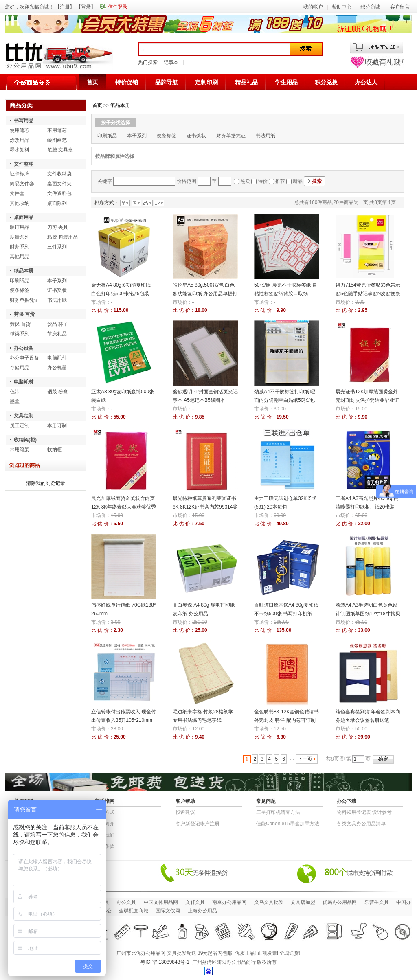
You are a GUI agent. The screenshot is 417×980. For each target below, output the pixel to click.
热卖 (245, 181)
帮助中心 (342, 7)
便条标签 (20, 290)
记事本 (171, 62)
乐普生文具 (377, 902)
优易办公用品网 (340, 902)
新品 (298, 181)
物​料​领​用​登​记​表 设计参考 (364, 812)
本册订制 (57, 425)
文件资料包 (59, 193)
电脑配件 (57, 358)
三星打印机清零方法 (278, 812)
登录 (86, 7)
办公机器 (57, 368)
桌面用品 (24, 217)
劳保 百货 (24, 314)
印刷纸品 (20, 281)
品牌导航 (167, 82)
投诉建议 (185, 812)
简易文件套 (22, 184)
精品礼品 (246, 82)
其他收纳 (20, 203)
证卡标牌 (20, 174)
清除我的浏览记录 (46, 483)
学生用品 (286, 82)
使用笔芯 (20, 130)
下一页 (305, 759)
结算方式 (105, 812)
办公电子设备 (24, 358)
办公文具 (126, 902)
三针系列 (57, 247)
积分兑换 (326, 82)
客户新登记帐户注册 (198, 824)
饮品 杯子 (58, 324)
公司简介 (105, 824)
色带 (15, 392)
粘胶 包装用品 (63, 237)
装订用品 (20, 227)
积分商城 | (372, 7)
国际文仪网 (168, 911)
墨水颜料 (20, 150)
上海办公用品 (202, 911)
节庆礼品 (57, 334)
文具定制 (24, 416)
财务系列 (20, 247)
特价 (263, 181)
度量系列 (20, 237)
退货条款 (105, 846)
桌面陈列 (57, 203)
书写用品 (24, 121)
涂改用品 (20, 140)
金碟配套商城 (134, 911)
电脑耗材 (24, 382)
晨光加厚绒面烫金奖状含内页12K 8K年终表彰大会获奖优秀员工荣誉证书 (124, 507)
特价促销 (127, 82)
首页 (92, 82)
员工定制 (20, 425)
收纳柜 (55, 449)
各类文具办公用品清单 (361, 824)
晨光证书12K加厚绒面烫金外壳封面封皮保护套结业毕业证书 (367, 400)
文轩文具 (195, 902)
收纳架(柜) (25, 440)
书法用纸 (57, 300)
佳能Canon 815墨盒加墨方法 (288, 824)
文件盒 (17, 193)
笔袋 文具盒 (60, 150)
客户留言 (400, 7)
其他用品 (20, 257)
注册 (65, 7)
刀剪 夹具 (58, 227)
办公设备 (24, 348)
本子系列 (57, 281)
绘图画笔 (57, 140)
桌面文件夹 (59, 184)
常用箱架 (20, 449)
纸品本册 (24, 271)
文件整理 (24, 164)
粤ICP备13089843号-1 (165, 962)
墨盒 (15, 401)
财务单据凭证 (24, 300)
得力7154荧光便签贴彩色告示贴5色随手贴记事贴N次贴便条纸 (368, 294)
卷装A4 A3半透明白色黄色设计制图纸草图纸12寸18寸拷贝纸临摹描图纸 (368, 614)
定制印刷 (206, 82)
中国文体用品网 (161, 902)
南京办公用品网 (229, 902)
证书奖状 (57, 290)
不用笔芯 (57, 130)
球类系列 (20, 334)
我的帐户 (313, 7)
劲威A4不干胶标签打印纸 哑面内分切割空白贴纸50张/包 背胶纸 (285, 400)
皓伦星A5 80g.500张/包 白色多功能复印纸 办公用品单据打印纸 (205, 294)
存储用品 (20, 368)
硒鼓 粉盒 (58, 392)
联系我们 (105, 835)
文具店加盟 (303, 902)
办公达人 (366, 82)
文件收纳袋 (59, 174)
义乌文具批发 (269, 902)
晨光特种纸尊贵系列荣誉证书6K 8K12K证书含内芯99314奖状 (205, 507)
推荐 (280, 181)
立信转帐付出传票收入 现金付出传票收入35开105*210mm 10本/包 (124, 720)
